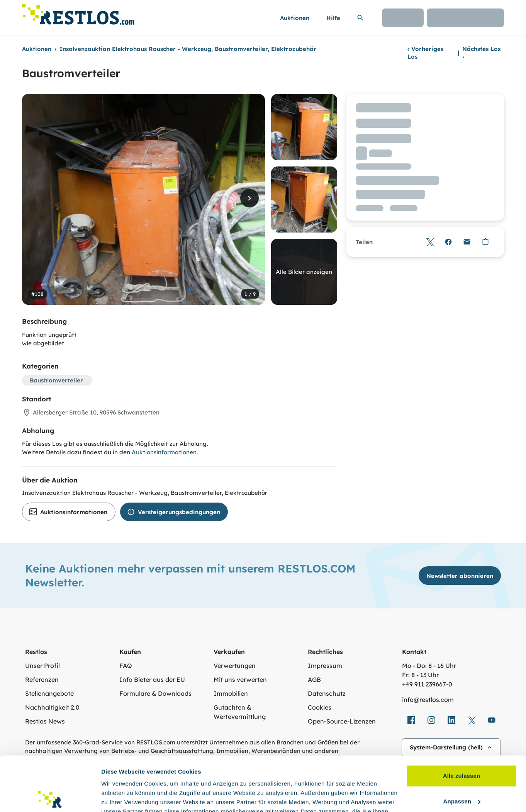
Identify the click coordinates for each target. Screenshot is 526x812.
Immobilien (231, 693)
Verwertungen (235, 666)
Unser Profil (42, 666)
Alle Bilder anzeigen (304, 272)
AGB (314, 679)
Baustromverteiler (56, 380)
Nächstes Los (481, 53)
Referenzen (42, 679)
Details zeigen (121, 797)
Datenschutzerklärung (326, 775)
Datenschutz (327, 693)
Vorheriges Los (425, 53)
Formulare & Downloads (155, 693)
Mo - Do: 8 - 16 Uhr (429, 666)
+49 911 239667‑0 (427, 684)
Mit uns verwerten (240, 679)
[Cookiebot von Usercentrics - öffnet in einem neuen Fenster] (50, 797)
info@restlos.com (428, 700)
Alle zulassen (462, 721)
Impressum (325, 666)
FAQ (126, 666)
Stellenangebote (49, 693)
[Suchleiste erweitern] (360, 18)
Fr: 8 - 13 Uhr (420, 675)
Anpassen (462, 747)
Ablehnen (461, 772)
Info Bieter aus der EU (152, 679)
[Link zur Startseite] (78, 12)
